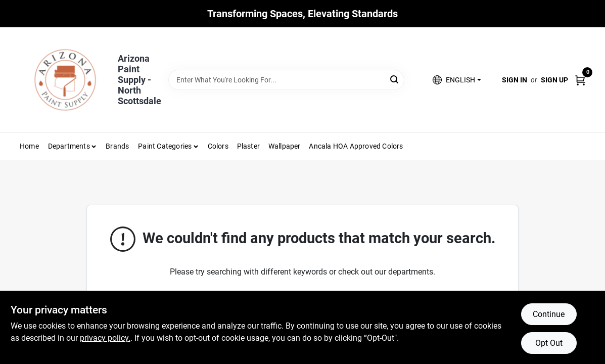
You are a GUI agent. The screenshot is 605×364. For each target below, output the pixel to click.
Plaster (248, 146)
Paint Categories (165, 146)
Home (29, 146)
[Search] (395, 79)
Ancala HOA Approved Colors (356, 146)
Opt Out (549, 343)
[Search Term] (286, 80)
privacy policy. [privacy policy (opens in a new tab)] (105, 338)
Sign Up (554, 80)
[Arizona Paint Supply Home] (65, 80)
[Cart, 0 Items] (580, 80)
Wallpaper (285, 146)
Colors (218, 146)
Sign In (515, 80)
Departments (69, 146)
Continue (549, 314)
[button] (457, 80)
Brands (117, 146)
